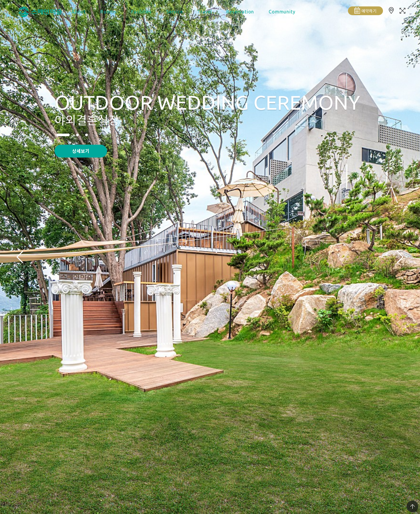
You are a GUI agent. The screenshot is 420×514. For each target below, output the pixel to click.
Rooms (108, 12)
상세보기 (81, 151)
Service (175, 12)
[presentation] (20, 257)
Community (282, 12)
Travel (205, 12)
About (79, 12)
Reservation (240, 12)
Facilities (141, 12)
